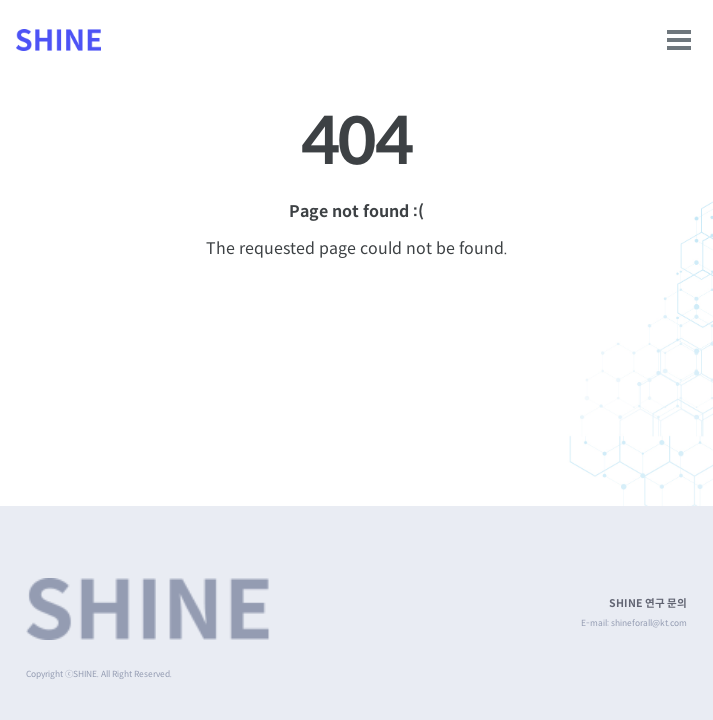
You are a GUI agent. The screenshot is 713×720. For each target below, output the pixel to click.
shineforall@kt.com (649, 623)
